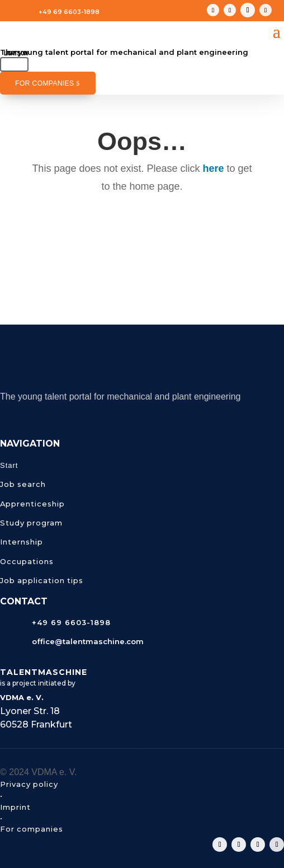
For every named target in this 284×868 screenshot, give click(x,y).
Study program (31, 523)
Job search (23, 484)
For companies (44, 83)
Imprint (15, 807)
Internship (22, 542)
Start (9, 465)
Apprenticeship (32, 504)
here (214, 168)
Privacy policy (29, 784)
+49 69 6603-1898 (69, 12)
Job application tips (42, 580)
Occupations (27, 561)
